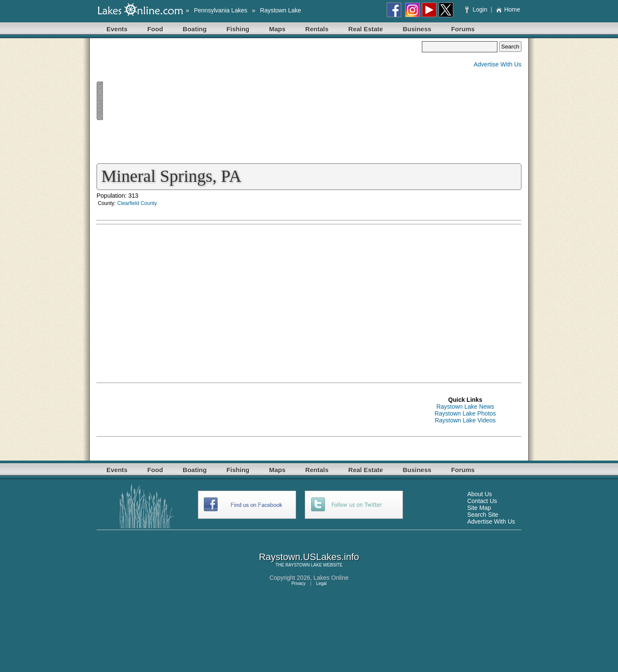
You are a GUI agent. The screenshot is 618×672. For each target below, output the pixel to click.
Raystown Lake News (465, 407)
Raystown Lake (281, 10)
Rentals (317, 29)
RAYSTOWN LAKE (304, 565)
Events (117, 29)
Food (155, 29)
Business (417, 29)
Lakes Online (331, 578)
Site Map (479, 508)
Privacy (298, 583)
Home (508, 9)
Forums (463, 29)
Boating (195, 29)
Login (477, 9)
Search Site (483, 515)
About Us (480, 494)
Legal (321, 583)
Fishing (238, 29)
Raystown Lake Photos (465, 413)
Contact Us (482, 501)
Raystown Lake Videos (465, 420)
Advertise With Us (498, 64)
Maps (277, 29)
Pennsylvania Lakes (221, 10)
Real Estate (366, 29)
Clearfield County (137, 203)
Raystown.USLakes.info (309, 557)
